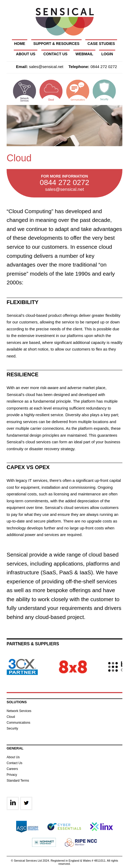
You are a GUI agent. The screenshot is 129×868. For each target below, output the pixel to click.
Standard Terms (18, 781)
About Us (26, 54)
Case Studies (101, 44)
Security (12, 728)
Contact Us (55, 54)
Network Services (19, 711)
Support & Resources (56, 44)
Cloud (11, 717)
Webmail (84, 54)
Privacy (12, 775)
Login (107, 54)
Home (20, 44)
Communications (18, 723)
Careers (12, 769)
